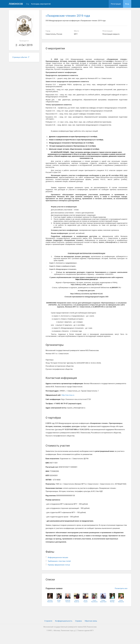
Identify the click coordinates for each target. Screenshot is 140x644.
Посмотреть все (121, 588)
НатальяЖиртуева (50, 601)
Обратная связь (91, 621)
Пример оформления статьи (59, 565)
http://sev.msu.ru (68, 395)
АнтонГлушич (86, 601)
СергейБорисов (77, 601)
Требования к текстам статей (59, 561)
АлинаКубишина (121, 601)
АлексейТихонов (68, 601)
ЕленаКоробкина (94, 601)
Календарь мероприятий (41, 4)
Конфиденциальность (64, 621)
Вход (127, 4)
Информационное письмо (58, 557)
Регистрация (116, 4)
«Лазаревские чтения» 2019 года (68, 16)
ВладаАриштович (103, 601)
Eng (28, 4)
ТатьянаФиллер (112, 601)
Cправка (78, 621)
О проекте (48, 621)
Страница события (21, 57)
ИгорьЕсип (59, 601)
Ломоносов (16, 4)
